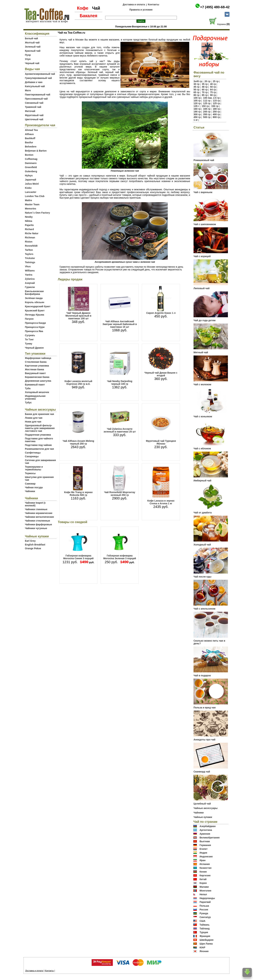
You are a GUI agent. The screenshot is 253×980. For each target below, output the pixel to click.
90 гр (213, 95)
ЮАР (202, 947)
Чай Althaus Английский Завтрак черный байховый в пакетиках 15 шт (120, 324)
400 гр (216, 114)
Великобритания (210, 838)
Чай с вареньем (203, 192)
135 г (196, 106)
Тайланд (205, 929)
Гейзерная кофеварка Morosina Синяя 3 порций (78, 557)
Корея (203, 883)
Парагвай (205, 902)
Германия (205, 845)
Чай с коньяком (203, 416)
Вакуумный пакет (35, 373)
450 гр (197, 117)
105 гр (197, 101)
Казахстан (206, 868)
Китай (203, 879)
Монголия (205, 891)
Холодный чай (202, 545)
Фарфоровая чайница (38, 358)
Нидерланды (207, 898)
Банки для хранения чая (39, 414)
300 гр (197, 114)
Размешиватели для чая (39, 449)
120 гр (197, 103)
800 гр (216, 117)
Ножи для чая (33, 422)
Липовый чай (202, 288)
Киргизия (205, 875)
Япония (204, 951)
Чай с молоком (202, 384)
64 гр (213, 90)
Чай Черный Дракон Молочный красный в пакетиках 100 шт (78, 316)
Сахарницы (32, 456)
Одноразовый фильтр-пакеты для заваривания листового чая (40, 428)
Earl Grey (30, 541)
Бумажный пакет (35, 385)
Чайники (30, 491)
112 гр (207, 101)
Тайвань (205, 925)
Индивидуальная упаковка (35, 397)
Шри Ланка (206, 944)
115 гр (216, 101)
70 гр (205, 92)
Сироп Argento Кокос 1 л (161, 313)
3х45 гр (198, 81)
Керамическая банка (37, 377)
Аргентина (206, 830)
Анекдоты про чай (204, 740)
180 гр (216, 109)
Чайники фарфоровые (38, 524)
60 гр (205, 90)
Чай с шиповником (205, 224)
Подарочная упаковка (38, 435)
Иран (203, 860)
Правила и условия (141, 10)
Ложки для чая (34, 418)
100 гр (197, 98)
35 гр (205, 84)
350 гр (207, 114)
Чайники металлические (39, 517)
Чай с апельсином (204, 609)
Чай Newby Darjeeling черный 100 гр (120, 383)
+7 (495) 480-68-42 (215, 7)
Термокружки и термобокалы (34, 468)
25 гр (216, 81)
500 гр (207, 117)
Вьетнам (205, 841)
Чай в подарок (202, 675)
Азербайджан (208, 826)
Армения (205, 834)
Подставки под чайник (38, 445)
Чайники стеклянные (37, 521)
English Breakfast (35, 545)
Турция (204, 932)
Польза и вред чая (205, 708)
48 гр (205, 87)
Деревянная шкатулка (38, 381)
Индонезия (206, 857)
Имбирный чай (202, 481)
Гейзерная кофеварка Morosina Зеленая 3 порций (120, 557)
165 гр (207, 109)
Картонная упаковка (37, 366)
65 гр (196, 92)
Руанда (204, 913)
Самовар (30, 484)
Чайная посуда (34, 487)
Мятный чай (201, 352)
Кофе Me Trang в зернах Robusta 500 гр (78, 494)
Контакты (153, 4)
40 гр (213, 84)
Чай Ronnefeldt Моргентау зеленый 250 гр (120, 494)
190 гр (197, 112)
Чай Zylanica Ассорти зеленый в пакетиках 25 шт (120, 430)
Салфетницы (33, 453)
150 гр (205, 106)
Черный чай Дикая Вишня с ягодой (161, 374)
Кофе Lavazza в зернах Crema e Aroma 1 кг (161, 502)
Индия (203, 853)
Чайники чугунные (36, 528)
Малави (204, 887)
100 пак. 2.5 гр (211, 98)
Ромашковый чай (204, 160)
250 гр (216, 112)
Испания (205, 864)
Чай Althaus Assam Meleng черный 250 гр (78, 442)
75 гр (213, 92)
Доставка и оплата (134, 4)
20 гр (207, 81)
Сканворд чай (202, 772)
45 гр (196, 87)
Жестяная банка (34, 369)
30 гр (196, 84)
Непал (203, 894)
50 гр (213, 87)
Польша (204, 906)
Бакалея (89, 16)
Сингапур (205, 917)
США (202, 921)
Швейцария (207, 940)
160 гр (197, 109)
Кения (203, 872)
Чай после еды (202, 577)
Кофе (83, 8)
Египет (204, 849)
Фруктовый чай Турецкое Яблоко (161, 442)
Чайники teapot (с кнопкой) (35, 504)
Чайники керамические (39, 513)
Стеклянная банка (36, 362)
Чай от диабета (203, 513)
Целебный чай (202, 804)
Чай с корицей (202, 256)
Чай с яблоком (202, 448)
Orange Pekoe (33, 548)
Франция (205, 936)
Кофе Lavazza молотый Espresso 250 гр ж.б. (78, 383)
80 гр (196, 95)
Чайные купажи (203, 817)
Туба (28, 388)
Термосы (30, 473)
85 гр (205, 95)
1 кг (196, 120)
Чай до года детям (205, 320)
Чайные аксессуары (206, 808)
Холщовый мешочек (37, 392)
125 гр (207, 103)
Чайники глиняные (36, 509)
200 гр (207, 112)
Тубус (28, 403)
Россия (204, 910)
